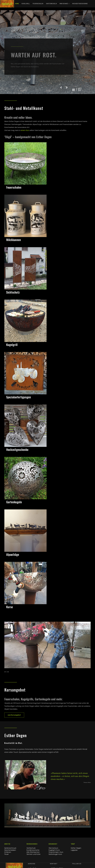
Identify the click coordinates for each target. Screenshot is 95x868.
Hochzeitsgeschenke (80, 4)
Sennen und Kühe (33, 854)
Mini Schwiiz (64, 4)
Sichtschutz (31, 848)
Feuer (7, 854)
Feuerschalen (38, 4)
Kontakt (37, 11)
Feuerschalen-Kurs (56, 852)
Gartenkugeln (51, 4)
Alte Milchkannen (33, 852)
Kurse (27, 11)
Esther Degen (76, 848)
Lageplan (74, 850)
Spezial (18, 11)
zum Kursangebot (14, 715)
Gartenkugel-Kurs (55, 854)
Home (17, 4)
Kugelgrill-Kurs (54, 850)
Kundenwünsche (33, 850)
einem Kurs (25, 130)
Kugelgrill (26, 4)
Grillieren (8, 852)
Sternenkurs (53, 848)
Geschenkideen (10, 850)
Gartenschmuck (10, 848)
